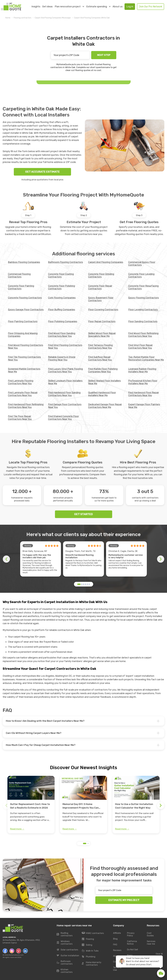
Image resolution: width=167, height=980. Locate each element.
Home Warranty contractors (92, 964)
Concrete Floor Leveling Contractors (141, 275)
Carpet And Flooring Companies (106, 262)
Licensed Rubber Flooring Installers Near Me (142, 370)
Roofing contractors (65, 934)
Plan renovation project (69, 7)
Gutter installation (68, 956)
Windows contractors (65, 943)
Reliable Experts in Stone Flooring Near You (62, 358)
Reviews (117, 950)
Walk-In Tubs (90, 951)
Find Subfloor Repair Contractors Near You (100, 358)
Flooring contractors (23, 18)
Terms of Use (117, 969)
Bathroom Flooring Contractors (65, 262)
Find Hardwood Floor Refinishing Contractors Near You (26, 406)
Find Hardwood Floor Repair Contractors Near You (144, 394)
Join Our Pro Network (151, 7)
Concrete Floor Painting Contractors (21, 287)
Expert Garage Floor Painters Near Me (144, 406)
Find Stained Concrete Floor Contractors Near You (63, 418)
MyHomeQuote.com (16, 955)
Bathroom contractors (65, 963)
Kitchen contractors (65, 971)
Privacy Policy (131, 934)
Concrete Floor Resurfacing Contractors (143, 287)
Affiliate (117, 933)
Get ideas (47, 7)
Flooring (88, 939)
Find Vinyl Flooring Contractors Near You (65, 347)
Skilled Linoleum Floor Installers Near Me (65, 382)
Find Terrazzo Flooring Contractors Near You (100, 347)
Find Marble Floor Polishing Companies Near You (103, 370)
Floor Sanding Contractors (143, 321)
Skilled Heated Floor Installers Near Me (104, 382)
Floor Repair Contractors (102, 321)
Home (8, 18)
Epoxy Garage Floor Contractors (26, 310)
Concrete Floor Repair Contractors (100, 287)
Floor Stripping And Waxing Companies (23, 335)
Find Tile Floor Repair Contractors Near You (20, 418)
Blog (115, 939)
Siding (87, 945)
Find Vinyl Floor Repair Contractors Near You (140, 347)
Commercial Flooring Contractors (19, 275)
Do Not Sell (132, 950)
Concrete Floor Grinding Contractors (101, 275)
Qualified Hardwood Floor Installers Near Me (102, 394)
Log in (130, 7)
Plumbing (89, 957)
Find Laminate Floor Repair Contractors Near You (23, 394)
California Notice (132, 943)
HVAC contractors (93, 933)
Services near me (151, 943)
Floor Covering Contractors (103, 310)
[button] (79, 584)
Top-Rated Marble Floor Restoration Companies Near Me (146, 358)
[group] (31, 805)
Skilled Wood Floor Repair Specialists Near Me (102, 335)
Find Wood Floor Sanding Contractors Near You (62, 335)
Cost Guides (150, 934)
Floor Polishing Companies (63, 321)
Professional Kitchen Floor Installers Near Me (143, 382)
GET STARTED (83, 514)
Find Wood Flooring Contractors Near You (25, 347)
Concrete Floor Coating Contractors (61, 275)
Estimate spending (98, 7)
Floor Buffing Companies (62, 310)
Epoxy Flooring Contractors (144, 298)
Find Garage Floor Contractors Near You (65, 406)
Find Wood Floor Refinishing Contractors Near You (143, 335)
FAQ (115, 945)
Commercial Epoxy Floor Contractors (142, 264)
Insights (36, 7)
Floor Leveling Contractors (143, 310)
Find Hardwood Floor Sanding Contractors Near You (64, 394)
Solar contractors (67, 950)
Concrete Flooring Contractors (25, 298)
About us (118, 7)
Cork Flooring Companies (62, 298)
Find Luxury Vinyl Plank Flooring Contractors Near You (65, 370)
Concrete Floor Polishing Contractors (62, 287)
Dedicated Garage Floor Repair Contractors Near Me (105, 406)
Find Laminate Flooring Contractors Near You (21, 382)
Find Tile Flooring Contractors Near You (24, 358)
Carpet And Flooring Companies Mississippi (53, 18)
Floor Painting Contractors (23, 321)
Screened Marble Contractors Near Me (24, 370)
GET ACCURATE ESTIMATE (42, 172)
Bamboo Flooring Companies (24, 262)
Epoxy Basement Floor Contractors (101, 299)
